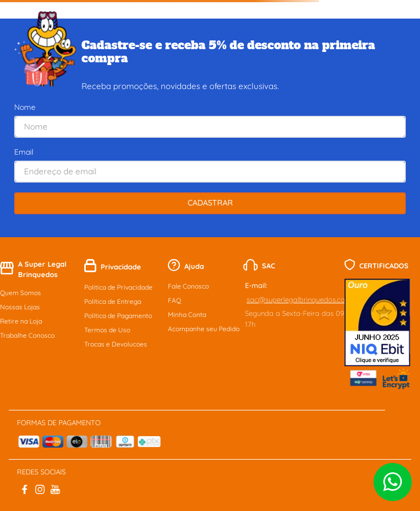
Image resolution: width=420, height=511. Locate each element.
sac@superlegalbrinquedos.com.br (303, 299)
